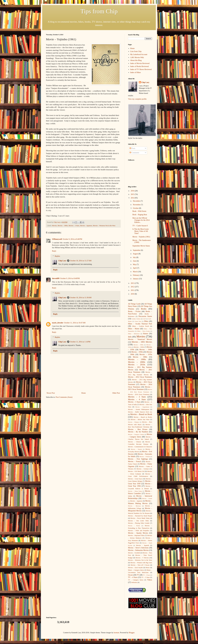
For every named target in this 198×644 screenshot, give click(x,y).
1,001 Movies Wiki (137, 57)
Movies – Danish (136, 449)
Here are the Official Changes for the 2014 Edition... (141, 220)
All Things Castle (134, 304)
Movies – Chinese (135, 442)
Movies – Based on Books (143, 417)
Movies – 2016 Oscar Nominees (139, 394)
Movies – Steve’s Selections (138, 548)
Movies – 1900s (138, 345)
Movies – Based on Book (141, 414)
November (137, 205)
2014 (133, 198)
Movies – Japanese (86, 226)
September (137, 250)
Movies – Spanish (143, 545)
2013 (133, 283)
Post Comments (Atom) (64, 397)
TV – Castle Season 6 (140, 226)
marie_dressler (58, 323)
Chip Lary (62, 261)
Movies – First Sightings (138, 459)
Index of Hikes (136, 72)
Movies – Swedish (134, 553)
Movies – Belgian (133, 422)
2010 (133, 294)
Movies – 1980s (140, 357)
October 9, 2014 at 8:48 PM (70, 278)
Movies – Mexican (134, 506)
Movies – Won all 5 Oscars (140, 565)
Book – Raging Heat (140, 215)
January (136, 279)
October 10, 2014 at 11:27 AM (81, 261)
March (135, 272)
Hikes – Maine (134, 329)
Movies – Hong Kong (135, 491)
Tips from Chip (99, 11)
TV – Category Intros (136, 580)
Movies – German (143, 469)
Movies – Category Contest (136, 434)
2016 (133, 191)
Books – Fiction (134, 311)
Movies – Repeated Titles (136, 535)
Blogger (132, 633)
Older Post (116, 393)
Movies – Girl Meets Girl (136, 471)
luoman (116, 633)
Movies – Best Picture (138, 429)
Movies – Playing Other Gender (139, 523)
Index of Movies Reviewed (140, 63)
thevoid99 (56, 278)
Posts (132, 148)
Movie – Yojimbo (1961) (141, 237)
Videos (150, 580)
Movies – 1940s (146, 350)
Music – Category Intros (136, 570)
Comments (134, 153)
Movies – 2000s (137, 362)
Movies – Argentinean (142, 407)
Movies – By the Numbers (138, 432)
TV (138, 575)
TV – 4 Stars (133, 577)
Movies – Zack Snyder (135, 568)
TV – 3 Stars (147, 575)
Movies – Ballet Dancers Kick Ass (140, 412)
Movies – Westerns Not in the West (104, 226)
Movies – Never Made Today (140, 518)
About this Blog (136, 60)
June (135, 261)
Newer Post (51, 393)
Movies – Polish (134, 526)
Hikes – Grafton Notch (141, 326)
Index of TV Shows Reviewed (141, 69)
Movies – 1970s (146, 354)
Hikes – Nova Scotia (143, 331)
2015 (133, 194)
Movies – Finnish (145, 457)
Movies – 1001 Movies (142, 342)
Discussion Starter (145, 316)
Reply (54, 251)
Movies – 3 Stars (74, 226)
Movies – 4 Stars (137, 399)
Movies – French (134, 462)
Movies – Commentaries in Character (140, 447)
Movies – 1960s (63, 226)
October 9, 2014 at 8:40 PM (72, 239)
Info (130, 337)
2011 (133, 290)
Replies (57, 256)
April (135, 268)
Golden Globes (136, 319)
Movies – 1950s (137, 352)
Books (144, 309)
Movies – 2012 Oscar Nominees (140, 377)
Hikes (146, 321)
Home (84, 393)
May (135, 264)
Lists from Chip (136, 51)
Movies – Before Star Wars (140, 420)
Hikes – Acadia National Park (140, 324)
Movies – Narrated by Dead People (140, 516)
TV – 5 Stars (145, 577)
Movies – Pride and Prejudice (139, 531)
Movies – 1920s (139, 347)
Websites (134, 582)
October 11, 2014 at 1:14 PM (80, 342)
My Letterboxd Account (139, 54)
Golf (144, 319)
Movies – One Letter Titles (138, 521)
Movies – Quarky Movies (138, 533)
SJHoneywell (57, 239)
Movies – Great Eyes (135, 479)
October (136, 208)
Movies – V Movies (142, 558)
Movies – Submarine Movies (138, 550)
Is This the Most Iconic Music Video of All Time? (141, 231)
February (136, 275)
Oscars (130, 575)
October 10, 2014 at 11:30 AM (81, 298)
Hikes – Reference (134, 334)
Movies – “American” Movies (140, 339)
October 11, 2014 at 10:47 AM (75, 323)
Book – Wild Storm (139, 211)
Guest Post (138, 321)
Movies (54, 226)
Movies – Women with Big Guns (141, 563)
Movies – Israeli (147, 498)
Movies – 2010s (137, 365)
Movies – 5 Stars (134, 402)
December (137, 201)
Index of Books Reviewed (140, 66)
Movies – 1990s (137, 359)
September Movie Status (141, 246)
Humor (146, 334)
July (135, 257)
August (136, 254)
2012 (133, 287)
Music (148, 568)
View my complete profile (137, 99)
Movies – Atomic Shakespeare (139, 409)
